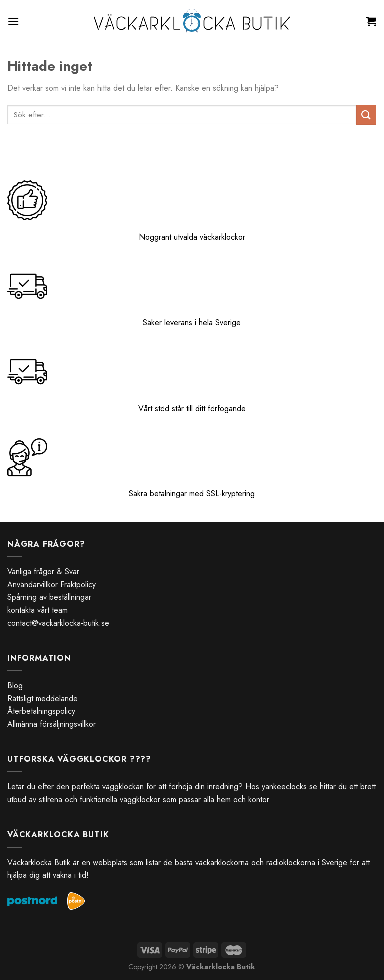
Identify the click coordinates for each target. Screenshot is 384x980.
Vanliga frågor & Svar (43, 572)
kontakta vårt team (38, 610)
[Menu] (13, 21)
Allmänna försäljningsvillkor (52, 724)
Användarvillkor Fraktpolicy (52, 585)
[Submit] (366, 115)
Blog (15, 686)
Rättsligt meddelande (43, 699)
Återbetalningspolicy (41, 711)
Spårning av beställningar (49, 597)
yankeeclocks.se (290, 786)
